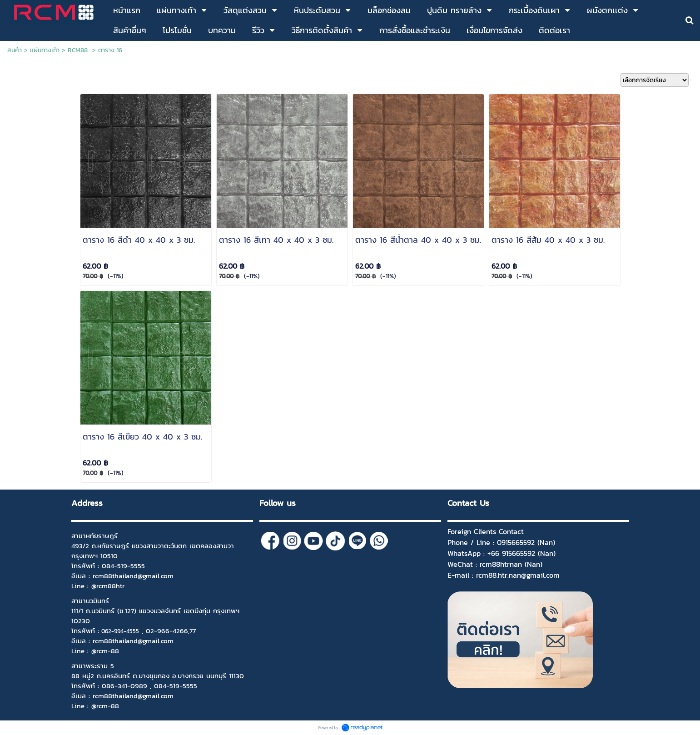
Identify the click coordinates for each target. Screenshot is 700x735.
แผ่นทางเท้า (45, 50)
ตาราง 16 (110, 50)
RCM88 (79, 50)
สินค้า (15, 50)
